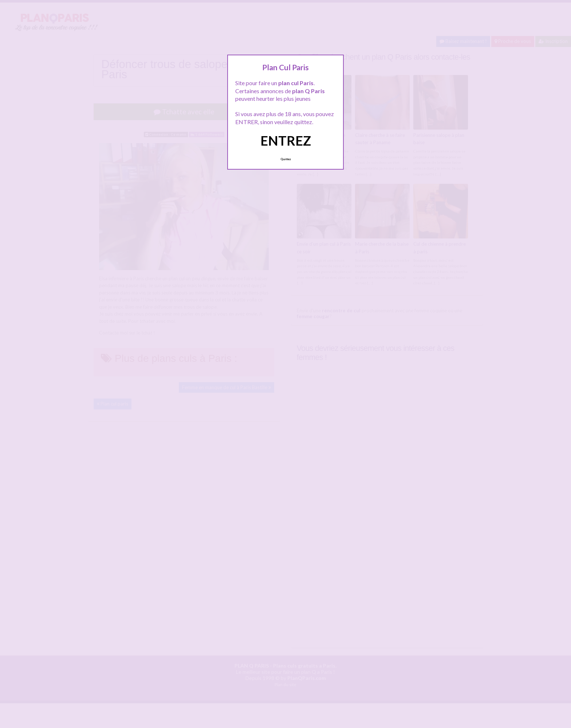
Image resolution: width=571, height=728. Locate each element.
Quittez (286, 159)
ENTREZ (286, 141)
